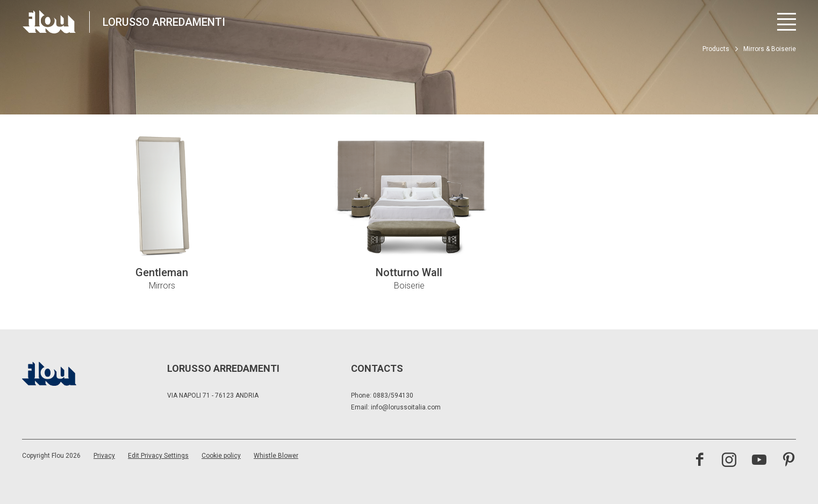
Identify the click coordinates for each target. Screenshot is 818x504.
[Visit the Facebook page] (699, 461)
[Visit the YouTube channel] (759, 461)
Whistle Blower (276, 456)
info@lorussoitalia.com (406, 407)
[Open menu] (787, 22)
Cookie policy (221, 456)
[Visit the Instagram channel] (729, 461)
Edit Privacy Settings (158, 456)
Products (716, 49)
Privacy (104, 456)
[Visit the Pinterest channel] (789, 461)
